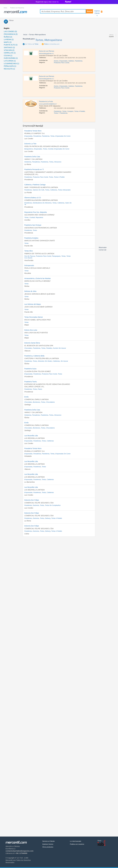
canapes (70, 111)
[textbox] (67, 11)
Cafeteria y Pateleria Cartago (35, 185)
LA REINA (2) (9, 39)
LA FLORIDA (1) (10, 61)
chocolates (28, 348)
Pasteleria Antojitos (31, 238)
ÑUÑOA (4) (8, 37)
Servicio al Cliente (48, 841)
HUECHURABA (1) (11, 58)
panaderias (37, 136)
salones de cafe (39, 190)
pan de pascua (30, 256)
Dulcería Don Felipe (32, 500)
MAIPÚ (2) (8, 42)
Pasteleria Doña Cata (32, 157)
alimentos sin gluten (45, 361)
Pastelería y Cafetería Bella (34, 356)
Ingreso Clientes (97, 13)
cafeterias (54, 190)
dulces (56, 61)
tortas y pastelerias (61, 113)
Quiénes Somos (48, 844)
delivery (48, 518)
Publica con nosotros (77, 844)
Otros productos (48, 847)
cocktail (51, 149)
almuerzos (58, 162)
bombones (37, 402)
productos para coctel (62, 63)
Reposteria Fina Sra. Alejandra (36, 212)
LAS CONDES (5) (10, 31)
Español (111, 37)
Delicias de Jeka (30, 291)
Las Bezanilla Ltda (31, 436)
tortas (64, 111)
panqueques (56, 256)
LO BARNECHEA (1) (12, 64)
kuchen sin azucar (59, 348)
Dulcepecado (29, 265)
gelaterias (28, 162)
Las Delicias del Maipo (33, 304)
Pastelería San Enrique (33, 225)
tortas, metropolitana (49, 40)
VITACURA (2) (9, 50)
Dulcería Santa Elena (32, 343)
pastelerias (79, 61)
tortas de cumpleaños (53, 505)
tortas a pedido (80, 111)
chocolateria (50, 402)
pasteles (49, 348)
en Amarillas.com (52, 44)
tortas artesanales (64, 190)
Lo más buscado (76, 841)
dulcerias (36, 505)
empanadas (63, 61)
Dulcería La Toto (30, 144)
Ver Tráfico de (32, 44)
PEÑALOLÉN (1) (10, 66)
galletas (71, 61)
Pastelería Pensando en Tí (34, 169)
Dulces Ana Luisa (31, 330)
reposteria (39, 217)
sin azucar (64, 361)
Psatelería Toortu (31, 382)
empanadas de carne (63, 136)
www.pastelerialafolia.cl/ (48, 104)
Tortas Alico (29, 251)
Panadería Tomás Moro (33, 131)
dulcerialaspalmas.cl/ (47, 53)
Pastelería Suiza (30, 369)
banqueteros (29, 149)
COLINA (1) (8, 55)
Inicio (5, 8)
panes (40, 389)
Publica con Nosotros (17, 8)
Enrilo (26, 397)
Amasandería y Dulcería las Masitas (37, 278)
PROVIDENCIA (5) (11, 34)
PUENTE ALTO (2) (11, 45)
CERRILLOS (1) (10, 53)
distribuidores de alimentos (42, 203)
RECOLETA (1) (9, 69)
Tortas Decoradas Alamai (33, 317)
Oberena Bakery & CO (33, 198)
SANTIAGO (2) (9, 47)
